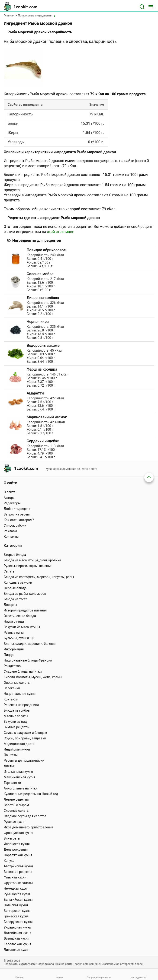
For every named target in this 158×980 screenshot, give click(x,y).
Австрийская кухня (18, 866)
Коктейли (11, 699)
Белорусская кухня (18, 922)
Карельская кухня (17, 944)
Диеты (9, 766)
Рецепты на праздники (21, 705)
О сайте (10, 492)
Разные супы (14, 633)
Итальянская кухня (18, 772)
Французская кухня (18, 833)
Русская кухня (15, 822)
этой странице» (60, 232)
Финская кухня (15, 877)
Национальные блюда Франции (28, 660)
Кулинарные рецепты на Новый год (31, 794)
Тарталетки (12, 783)
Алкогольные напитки (21, 788)
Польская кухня (16, 905)
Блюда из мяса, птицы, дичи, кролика (32, 560)
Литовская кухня (17, 950)
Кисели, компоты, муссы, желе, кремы (33, 677)
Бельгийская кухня (18, 900)
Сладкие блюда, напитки (23, 671)
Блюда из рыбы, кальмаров (25, 594)
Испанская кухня (17, 844)
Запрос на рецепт (17, 514)
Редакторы (12, 503)
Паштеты (11, 755)
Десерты (10, 605)
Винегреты (12, 838)
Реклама (10, 531)
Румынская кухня (17, 894)
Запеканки (12, 688)
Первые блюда (15, 588)
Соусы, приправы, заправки (25, 738)
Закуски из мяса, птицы (22, 627)
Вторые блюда (15, 555)
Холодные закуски (18, 582)
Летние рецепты (16, 799)
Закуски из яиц (15, 722)
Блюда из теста (16, 599)
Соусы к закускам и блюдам (25, 733)
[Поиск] (142, 7)
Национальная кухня (20, 694)
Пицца (9, 655)
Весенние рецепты (18, 872)
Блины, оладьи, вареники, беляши (30, 644)
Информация (14, 649)
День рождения (16, 850)
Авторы (10, 498)
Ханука (9, 861)
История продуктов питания (25, 610)
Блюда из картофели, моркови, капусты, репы (39, 577)
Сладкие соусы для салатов (25, 816)
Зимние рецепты (17, 727)
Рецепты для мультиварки (24, 760)
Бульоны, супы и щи (19, 638)
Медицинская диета (19, 744)
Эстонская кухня (16, 939)
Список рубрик (15, 525)
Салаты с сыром (16, 805)
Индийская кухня (17, 749)
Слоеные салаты (17, 811)
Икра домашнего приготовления (29, 827)
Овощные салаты (17, 683)
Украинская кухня (17, 927)
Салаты (10, 571)
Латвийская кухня (18, 933)
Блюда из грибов (17, 710)
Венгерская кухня (17, 911)
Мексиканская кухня (19, 777)
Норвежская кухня (18, 855)
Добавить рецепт (17, 509)
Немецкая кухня (16, 888)
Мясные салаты (16, 716)
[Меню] (151, 7)
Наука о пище (14, 621)
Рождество (12, 666)
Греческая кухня (16, 916)
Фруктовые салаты (18, 883)
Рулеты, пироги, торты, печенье (28, 566)
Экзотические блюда (20, 616)
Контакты (11, 537)
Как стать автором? (19, 520)
